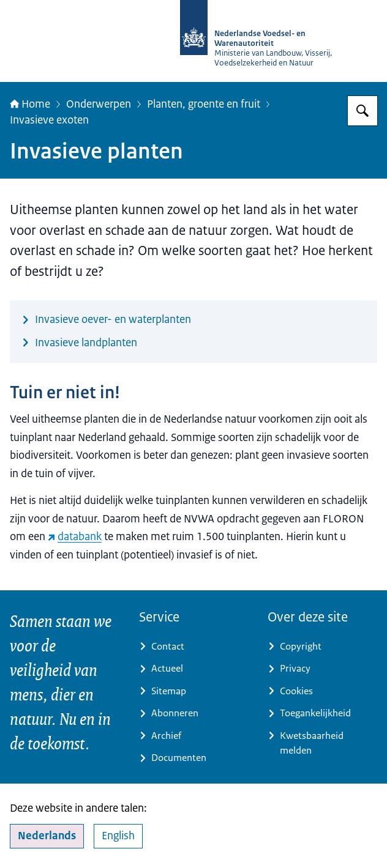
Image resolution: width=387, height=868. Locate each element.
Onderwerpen (99, 104)
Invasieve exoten (49, 120)
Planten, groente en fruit (204, 104)
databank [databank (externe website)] (75, 536)
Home (30, 104)
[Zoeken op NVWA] (363, 111)
